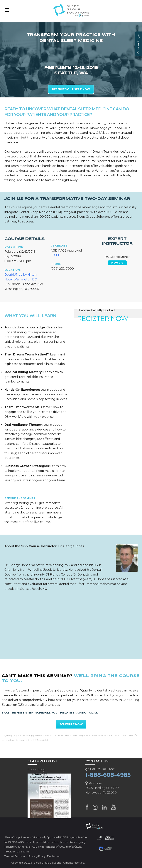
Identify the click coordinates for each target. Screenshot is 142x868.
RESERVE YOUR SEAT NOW (71, 89)
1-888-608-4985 (108, 775)
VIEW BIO (117, 263)
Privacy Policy (37, 856)
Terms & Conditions (16, 856)
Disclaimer (54, 856)
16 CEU (55, 255)
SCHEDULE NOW (71, 724)
